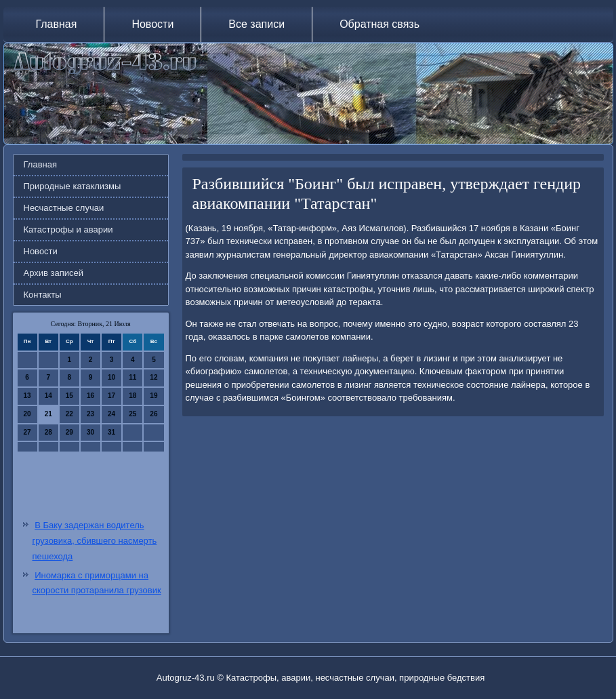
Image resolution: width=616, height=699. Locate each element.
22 (69, 414)
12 (153, 377)
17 (111, 396)
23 (90, 414)
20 (27, 414)
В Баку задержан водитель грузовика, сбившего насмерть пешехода (95, 541)
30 (90, 432)
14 (48, 396)
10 (111, 377)
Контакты (43, 295)
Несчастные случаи (64, 208)
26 (153, 414)
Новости (152, 24)
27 (27, 432)
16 (90, 396)
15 (69, 396)
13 (27, 396)
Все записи (256, 24)
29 (69, 432)
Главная (57, 24)
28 (48, 432)
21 (48, 414)
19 (153, 396)
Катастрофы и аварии (68, 229)
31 (111, 432)
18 (132, 396)
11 (132, 377)
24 (111, 414)
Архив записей (54, 273)
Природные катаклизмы (73, 186)
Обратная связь (379, 24)
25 (132, 414)
